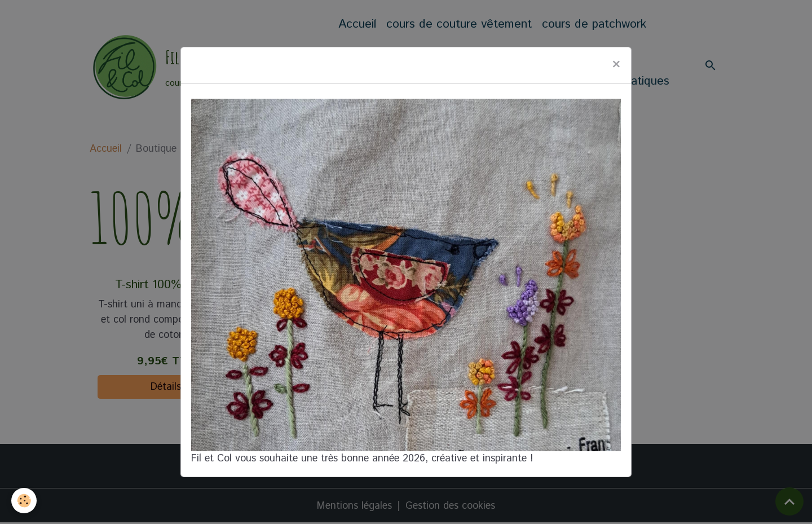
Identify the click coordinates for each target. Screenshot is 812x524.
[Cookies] (24, 501)
